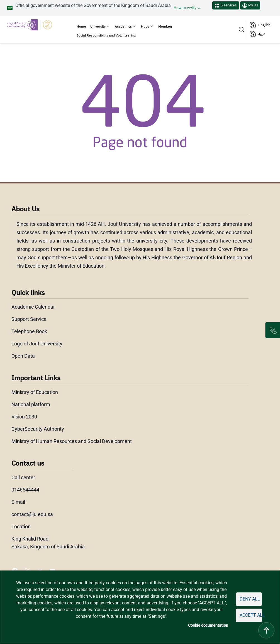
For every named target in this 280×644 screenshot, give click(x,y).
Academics (123, 26)
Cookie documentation (206, 625)
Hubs (145, 26)
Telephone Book (29, 331)
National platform (30, 405)
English (264, 25)
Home (81, 26)
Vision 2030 (25, 417)
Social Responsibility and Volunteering (106, 35)
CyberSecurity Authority (38, 429)
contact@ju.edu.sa (32, 514)
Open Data (24, 356)
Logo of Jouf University (37, 344)
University (98, 26)
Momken (165, 26)
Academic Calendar (33, 307)
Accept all (250, 615)
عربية (262, 34)
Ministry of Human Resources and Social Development (72, 441)
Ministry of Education (35, 392)
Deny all (249, 599)
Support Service (29, 319)
